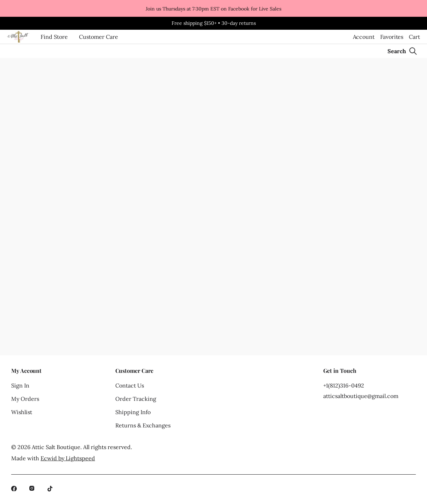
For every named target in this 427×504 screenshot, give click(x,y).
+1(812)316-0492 (344, 385)
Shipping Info (133, 412)
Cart (414, 37)
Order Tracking (136, 399)
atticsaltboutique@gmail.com (361, 396)
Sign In (20, 385)
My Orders (25, 399)
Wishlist (22, 412)
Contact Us (130, 385)
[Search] (402, 51)
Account (364, 37)
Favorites (392, 37)
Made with (53, 458)
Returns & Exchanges (143, 425)
